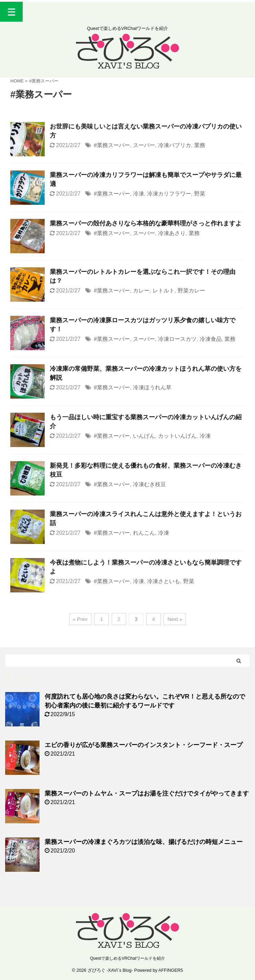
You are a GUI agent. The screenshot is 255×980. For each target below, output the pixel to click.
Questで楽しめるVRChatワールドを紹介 (127, 958)
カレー (141, 291)
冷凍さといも (164, 581)
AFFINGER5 (171, 970)
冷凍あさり (172, 233)
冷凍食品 (211, 339)
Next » (175, 619)
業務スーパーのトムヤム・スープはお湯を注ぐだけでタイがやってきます (147, 793)
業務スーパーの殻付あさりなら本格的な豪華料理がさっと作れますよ (146, 223)
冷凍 (138, 194)
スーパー (144, 145)
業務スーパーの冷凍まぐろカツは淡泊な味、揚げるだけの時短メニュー (144, 842)
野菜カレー (191, 291)
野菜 (200, 194)
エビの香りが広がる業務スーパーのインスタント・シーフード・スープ (144, 745)
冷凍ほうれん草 (152, 387)
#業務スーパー (112, 145)
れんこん (144, 533)
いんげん (144, 436)
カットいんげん (177, 436)
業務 (200, 145)
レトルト (164, 291)
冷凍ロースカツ (177, 339)
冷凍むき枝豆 (149, 484)
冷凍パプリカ (175, 145)
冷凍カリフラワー (169, 194)
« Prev (80, 619)
